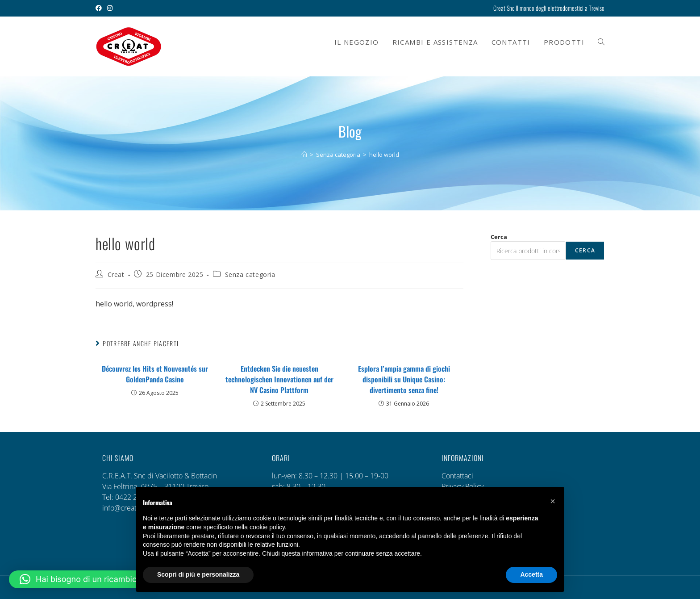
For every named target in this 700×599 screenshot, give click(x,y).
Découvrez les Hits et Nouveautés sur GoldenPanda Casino (155, 374)
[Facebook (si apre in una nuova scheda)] (100, 8)
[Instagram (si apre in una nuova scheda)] (110, 8)
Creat (116, 274)
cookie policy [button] (267, 527)
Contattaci (457, 476)
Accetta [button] (531, 574)
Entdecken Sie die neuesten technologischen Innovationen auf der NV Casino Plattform (279, 379)
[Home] (304, 155)
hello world (384, 155)
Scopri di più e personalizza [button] (198, 574)
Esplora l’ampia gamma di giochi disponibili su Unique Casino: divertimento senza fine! (404, 379)
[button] (80, 579)
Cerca (499, 237)
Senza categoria (250, 274)
